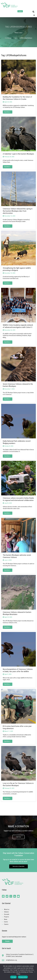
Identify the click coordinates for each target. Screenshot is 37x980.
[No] (35, 972)
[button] (33, 12)
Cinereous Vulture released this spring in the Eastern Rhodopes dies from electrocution (18, 211)
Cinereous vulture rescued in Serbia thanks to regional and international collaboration (18, 499)
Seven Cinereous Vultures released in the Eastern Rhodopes (18, 385)
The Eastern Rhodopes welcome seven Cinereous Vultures (17, 556)
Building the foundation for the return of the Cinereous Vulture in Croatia (17, 98)
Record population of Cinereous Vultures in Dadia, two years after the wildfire (18, 670)
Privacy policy (23, 977)
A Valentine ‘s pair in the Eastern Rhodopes (18, 154)
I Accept (13, 977)
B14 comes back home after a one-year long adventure (17, 727)
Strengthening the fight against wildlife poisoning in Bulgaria (17, 269)
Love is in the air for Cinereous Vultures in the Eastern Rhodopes (18, 784)
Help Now (18, 837)
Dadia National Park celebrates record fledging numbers (17, 442)
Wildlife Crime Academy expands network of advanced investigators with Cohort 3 (18, 326)
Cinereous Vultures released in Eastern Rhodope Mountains (17, 613)
